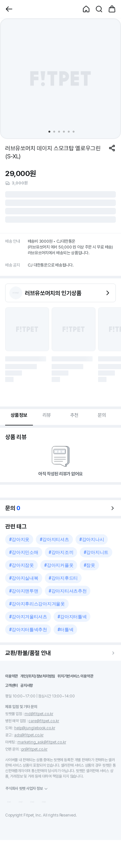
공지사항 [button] (27, 686)
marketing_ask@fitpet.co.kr (42, 742)
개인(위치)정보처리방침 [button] (38, 676)
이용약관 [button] (11, 676)
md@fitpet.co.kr (39, 714)
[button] (9, 9)
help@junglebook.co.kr (35, 728)
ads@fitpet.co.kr (29, 735)
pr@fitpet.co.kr (34, 749)
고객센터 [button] (11, 686)
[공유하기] (112, 148)
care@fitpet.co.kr (44, 721)
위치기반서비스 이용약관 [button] (75, 676)
